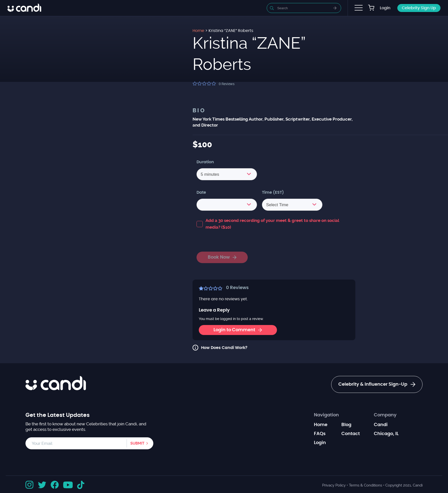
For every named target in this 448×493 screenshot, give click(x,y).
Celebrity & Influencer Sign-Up (377, 384)
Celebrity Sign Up (419, 8)
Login (385, 8)
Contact (351, 434)
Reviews (227, 84)
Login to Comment (238, 330)
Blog (346, 425)
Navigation (326, 415)
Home (321, 425)
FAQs (320, 434)
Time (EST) (273, 192)
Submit (137, 443)
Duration (205, 162)
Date (201, 192)
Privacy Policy (334, 485)
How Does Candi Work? (224, 348)
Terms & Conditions (365, 485)
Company (385, 415)
